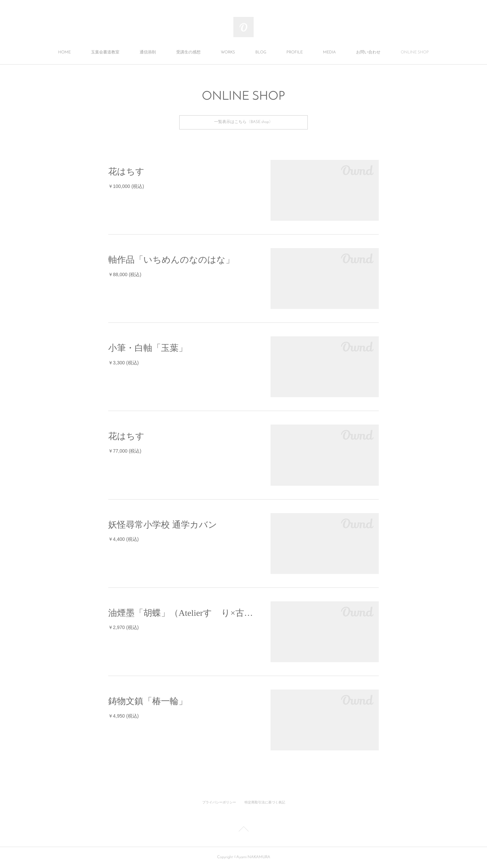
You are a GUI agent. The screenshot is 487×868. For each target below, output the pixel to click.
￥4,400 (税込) (123, 539)
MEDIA (329, 52)
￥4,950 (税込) (123, 716)
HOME (64, 52)
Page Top (243, 830)
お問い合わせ (368, 52)
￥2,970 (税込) (123, 627)
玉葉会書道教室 (105, 52)
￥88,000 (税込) (125, 274)
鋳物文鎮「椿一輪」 (148, 701)
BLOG (261, 52)
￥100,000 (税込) (126, 186)
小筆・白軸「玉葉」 (148, 348)
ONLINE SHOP (415, 52)
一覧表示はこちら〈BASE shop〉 (243, 122)
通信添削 (148, 52)
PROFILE (295, 52)
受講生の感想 (188, 52)
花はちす (126, 172)
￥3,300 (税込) (123, 363)
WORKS (228, 52)
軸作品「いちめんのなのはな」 (171, 260)
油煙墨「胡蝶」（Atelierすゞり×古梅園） (183, 613)
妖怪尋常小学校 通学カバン (163, 525)
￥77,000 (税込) (125, 451)
